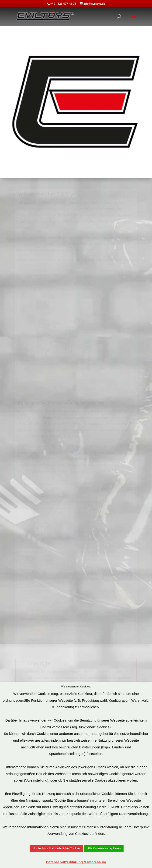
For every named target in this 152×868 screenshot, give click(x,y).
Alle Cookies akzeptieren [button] (104, 848)
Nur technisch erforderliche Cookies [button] (56, 848)
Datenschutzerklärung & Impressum (76, 862)
